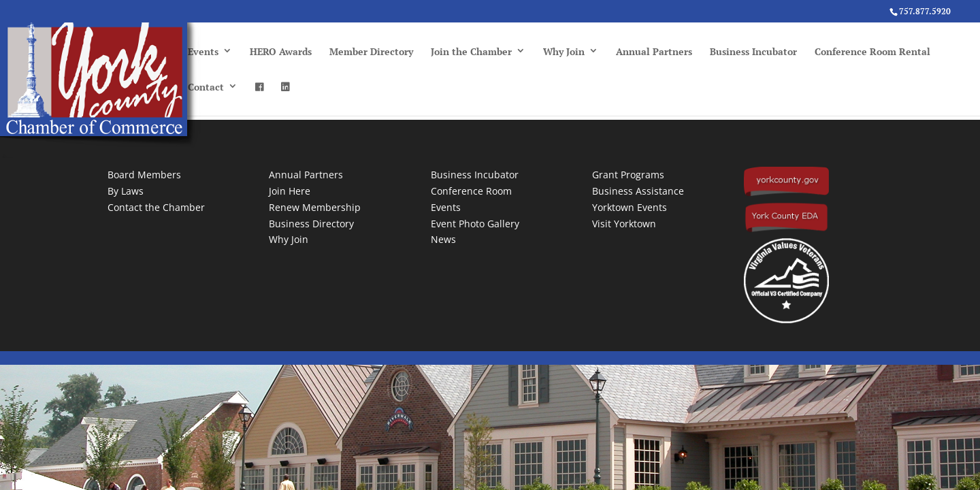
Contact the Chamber (156, 207)
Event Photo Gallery (475, 224)
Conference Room (471, 191)
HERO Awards (281, 51)
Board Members (144, 175)
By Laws (126, 191)
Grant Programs (628, 175)
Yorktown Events (630, 207)
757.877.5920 (925, 11)
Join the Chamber (471, 51)
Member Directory (371, 51)
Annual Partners (654, 51)
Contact (206, 87)
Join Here (290, 191)
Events (203, 51)
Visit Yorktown (624, 224)
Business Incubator (753, 51)
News (443, 239)
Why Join (564, 51)
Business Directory (311, 224)
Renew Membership (315, 207)
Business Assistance (638, 191)
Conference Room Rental (872, 51)
